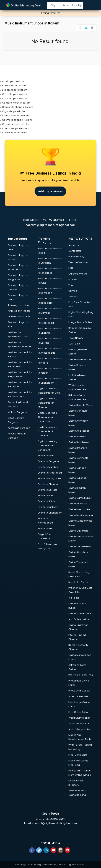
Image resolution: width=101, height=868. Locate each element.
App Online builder (79, 619)
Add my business (50, 191)
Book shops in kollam (14, 86)
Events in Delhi (46, 456)
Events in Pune (46, 496)
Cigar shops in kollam (15, 111)
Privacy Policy (76, 257)
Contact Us (75, 251)
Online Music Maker (80, 509)
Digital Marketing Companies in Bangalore (48, 446)
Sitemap (73, 297)
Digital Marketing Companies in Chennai (48, 431)
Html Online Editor (79, 712)
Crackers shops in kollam (17, 124)
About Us (74, 245)
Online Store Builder (80, 614)
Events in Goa (46, 528)
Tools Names (76, 338)
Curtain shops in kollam (16, 128)
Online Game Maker (80, 498)
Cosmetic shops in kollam (17, 120)
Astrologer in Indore (19, 311)
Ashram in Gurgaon (19, 428)
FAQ (71, 268)
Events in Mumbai (48, 467)
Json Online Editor (79, 724)
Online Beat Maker (79, 442)
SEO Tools (74, 344)
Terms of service (78, 262)
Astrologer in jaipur (19, 305)
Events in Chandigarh (50, 513)
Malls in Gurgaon (17, 412)
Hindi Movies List (78, 755)
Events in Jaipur (47, 501)
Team (72, 285)
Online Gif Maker (78, 504)
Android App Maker (80, 729)
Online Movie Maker (80, 359)
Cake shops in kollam (15, 94)
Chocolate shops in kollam (18, 107)
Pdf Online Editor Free (81, 675)
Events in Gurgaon (48, 461)
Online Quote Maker (80, 546)
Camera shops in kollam (16, 103)
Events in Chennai (48, 484)
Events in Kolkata (48, 490)
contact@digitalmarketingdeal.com (54, 823)
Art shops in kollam (13, 81)
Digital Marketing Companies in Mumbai (48, 403)
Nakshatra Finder (78, 582)
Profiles (73, 279)
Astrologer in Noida (19, 317)
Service (73, 291)
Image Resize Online (80, 322)
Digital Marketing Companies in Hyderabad (48, 417)
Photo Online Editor (79, 691)
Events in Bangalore (49, 478)
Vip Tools (74, 598)
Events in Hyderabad (50, 473)
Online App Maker (79, 431)
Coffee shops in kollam (15, 116)
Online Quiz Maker (79, 531)
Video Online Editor (79, 696)
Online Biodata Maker (81, 405)
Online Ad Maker (78, 436)
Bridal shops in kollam (15, 90)
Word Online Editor (79, 718)
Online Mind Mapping (81, 515)
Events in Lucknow (48, 507)
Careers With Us (78, 274)
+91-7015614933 (55, 819)
